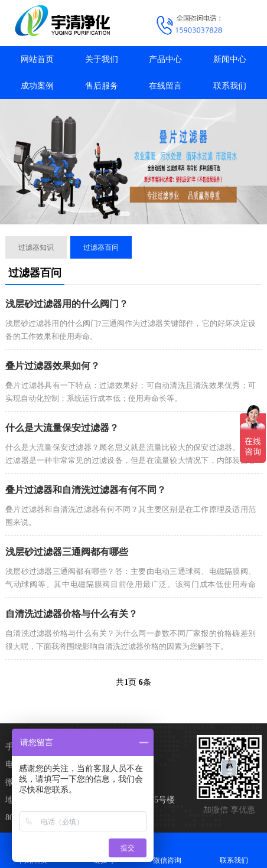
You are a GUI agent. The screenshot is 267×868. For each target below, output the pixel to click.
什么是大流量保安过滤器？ (62, 428)
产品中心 (165, 59)
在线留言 (165, 86)
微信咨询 (167, 850)
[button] (124, 214)
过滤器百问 (101, 247)
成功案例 (37, 86)
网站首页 (37, 59)
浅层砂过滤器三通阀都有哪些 (67, 552)
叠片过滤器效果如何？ (53, 366)
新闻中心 (230, 59)
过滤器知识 (36, 247)
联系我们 (230, 86)
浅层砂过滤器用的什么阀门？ (67, 304)
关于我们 (102, 59)
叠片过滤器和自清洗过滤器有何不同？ (86, 490)
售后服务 (102, 86)
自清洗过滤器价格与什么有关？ (71, 614)
